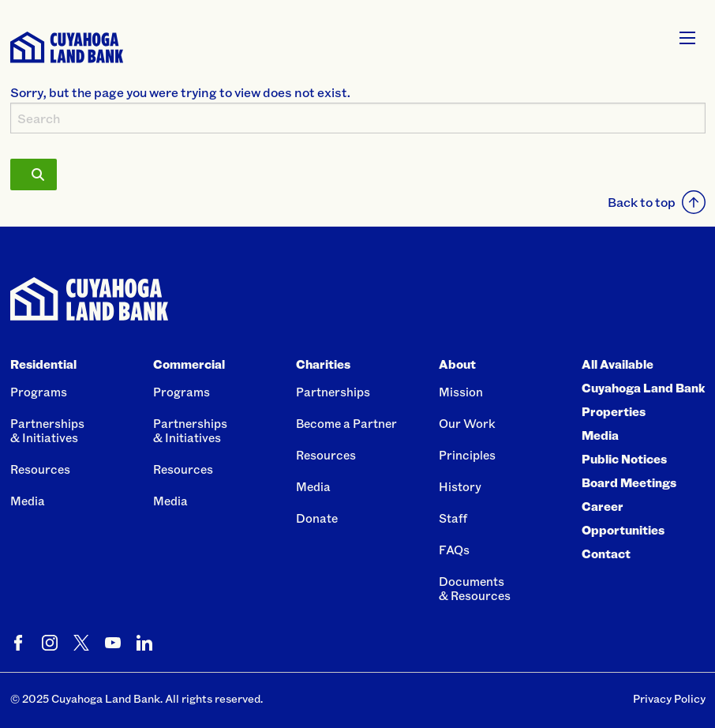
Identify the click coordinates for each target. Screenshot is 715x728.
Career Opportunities (623, 518)
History (460, 486)
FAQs (454, 550)
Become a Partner (346, 423)
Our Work (467, 423)
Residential (43, 364)
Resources (40, 469)
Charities (323, 364)
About (457, 364)
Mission (461, 392)
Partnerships (333, 392)
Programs (39, 392)
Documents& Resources (475, 588)
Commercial (189, 364)
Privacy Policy (669, 698)
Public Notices (624, 459)
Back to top (657, 202)
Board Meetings (629, 482)
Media (28, 501)
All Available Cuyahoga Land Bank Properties (643, 388)
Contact (606, 554)
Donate (317, 518)
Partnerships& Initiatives (47, 430)
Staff (453, 518)
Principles (467, 455)
